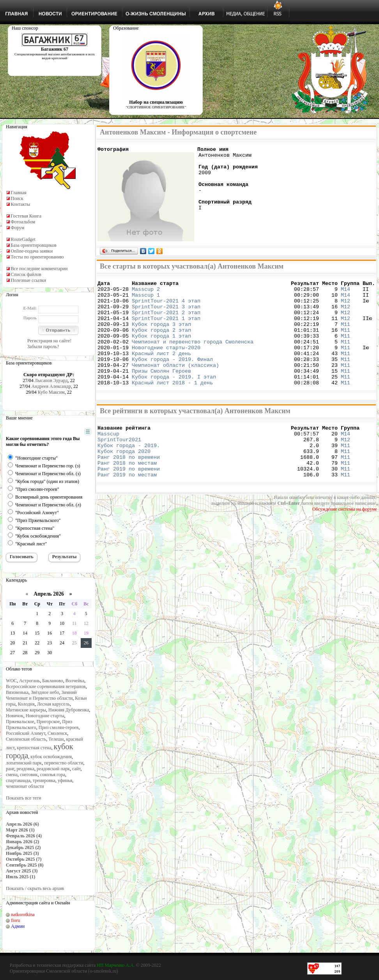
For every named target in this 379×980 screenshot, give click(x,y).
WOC (11, 681)
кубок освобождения (51, 757)
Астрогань (29, 681)
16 (50, 633)
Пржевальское (20, 722)
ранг (10, 769)
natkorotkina (23, 915)
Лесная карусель (53, 704)
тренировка (44, 780)
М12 (345, 306)
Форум (18, 228)
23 (50, 643)
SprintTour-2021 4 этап (166, 306)
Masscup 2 (146, 292)
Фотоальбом (23, 222)
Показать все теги (23, 798)
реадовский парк (53, 769)
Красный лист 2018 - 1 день (172, 405)
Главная (19, 193)
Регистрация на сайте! (49, 341)
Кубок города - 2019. (129, 472)
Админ (18, 926)
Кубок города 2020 (124, 479)
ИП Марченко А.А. (116, 965)
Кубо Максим (51, 392)
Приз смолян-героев (59, 727)
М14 (345, 292)
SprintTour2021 (119, 465)
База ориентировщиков (34, 245)
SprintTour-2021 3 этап (166, 313)
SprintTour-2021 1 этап (166, 327)
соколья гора (53, 775)
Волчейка (75, 681)
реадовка (25, 769)
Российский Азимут (26, 733)
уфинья (65, 780)
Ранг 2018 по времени (129, 486)
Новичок (15, 716)
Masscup (110, 458)
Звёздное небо (45, 692)
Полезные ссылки (28, 280)
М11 (345, 334)
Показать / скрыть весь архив (35, 888)
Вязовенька (17, 692)
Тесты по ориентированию (37, 257)
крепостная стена (34, 748)
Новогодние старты (45, 716)
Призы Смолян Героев (161, 391)
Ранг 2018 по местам (127, 493)
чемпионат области (25, 786)
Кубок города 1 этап (161, 348)
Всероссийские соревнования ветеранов (46, 686)
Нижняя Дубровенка (69, 710)
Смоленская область (26, 739)
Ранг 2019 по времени (129, 500)
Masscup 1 (146, 299)
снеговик (29, 775)
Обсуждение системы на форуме (345, 542)
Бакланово (52, 681)
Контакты (21, 204)
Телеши (56, 739)
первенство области (64, 763)
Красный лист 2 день (161, 370)
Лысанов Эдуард (51, 380)
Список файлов (26, 274)
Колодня (26, 704)
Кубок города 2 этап (161, 341)
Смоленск (57, 733)
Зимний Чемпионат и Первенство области (41, 695)
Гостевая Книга (26, 216)
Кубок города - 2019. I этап (174, 398)
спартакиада (18, 780)
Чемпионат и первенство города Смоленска (193, 356)
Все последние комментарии (39, 269)
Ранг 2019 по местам (127, 507)
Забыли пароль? (43, 347)
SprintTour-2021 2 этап (166, 320)
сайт (76, 769)
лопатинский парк (24, 763)
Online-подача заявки (32, 251)
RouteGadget (23, 239)
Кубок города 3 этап (161, 334)
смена (12, 775)
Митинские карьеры (26, 710)
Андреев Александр (51, 386)
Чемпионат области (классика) (175, 384)
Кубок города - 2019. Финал (172, 377)
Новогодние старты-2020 (166, 363)
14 (25, 633)
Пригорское (48, 722)
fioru (15, 920)
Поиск (17, 198)
